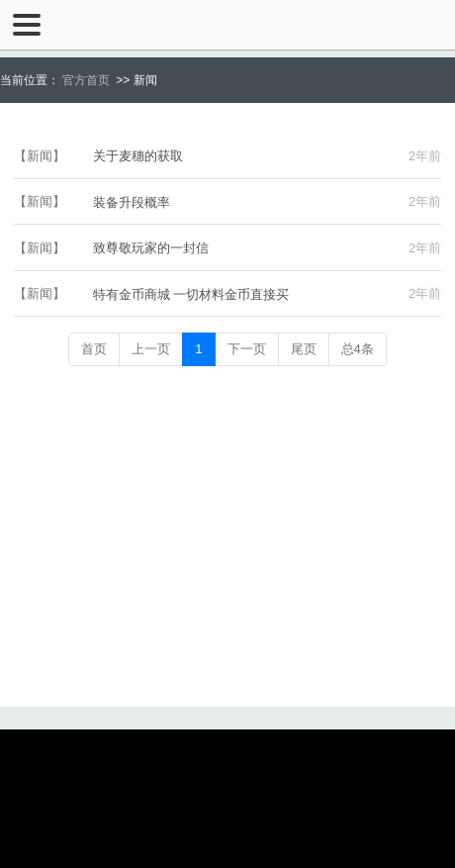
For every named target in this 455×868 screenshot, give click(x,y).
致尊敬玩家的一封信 (151, 248)
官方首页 (86, 80)
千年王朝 (227, 25)
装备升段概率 (132, 202)
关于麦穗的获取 (138, 156)
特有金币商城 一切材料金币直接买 (191, 294)
